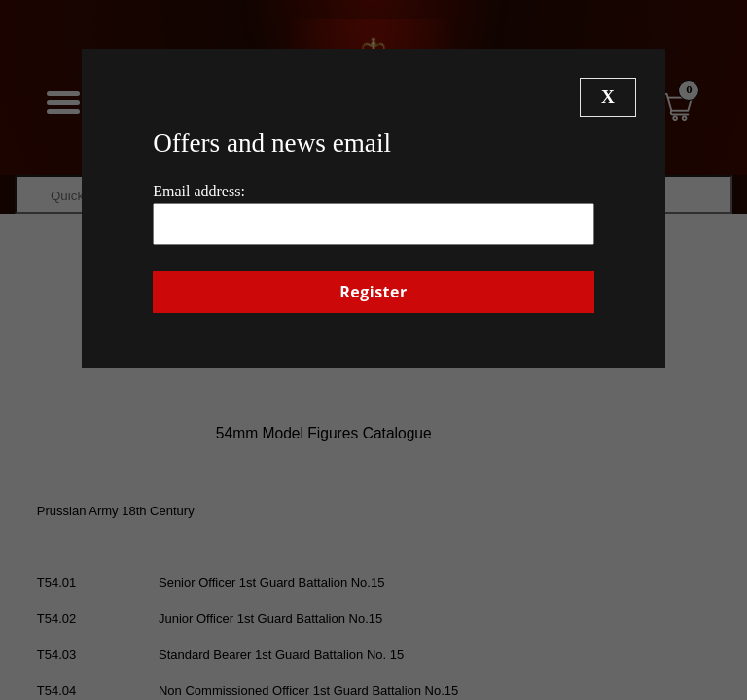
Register (373, 292)
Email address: (199, 191)
